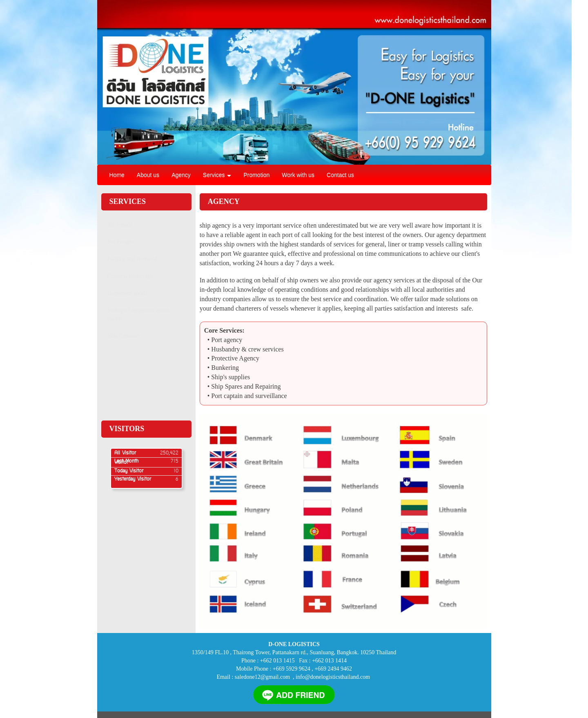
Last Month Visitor (126, 462)
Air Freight (120, 225)
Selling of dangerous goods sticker (139, 314)
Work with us (298, 175)
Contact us (340, 175)
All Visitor (125, 453)
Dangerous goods (127, 293)
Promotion (256, 175)
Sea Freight (120, 242)
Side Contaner (124, 336)
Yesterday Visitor (133, 479)
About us (148, 175)
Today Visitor (129, 471)
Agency (181, 175)
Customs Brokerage (130, 276)
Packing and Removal (133, 259)
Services (217, 175)
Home (117, 175)
